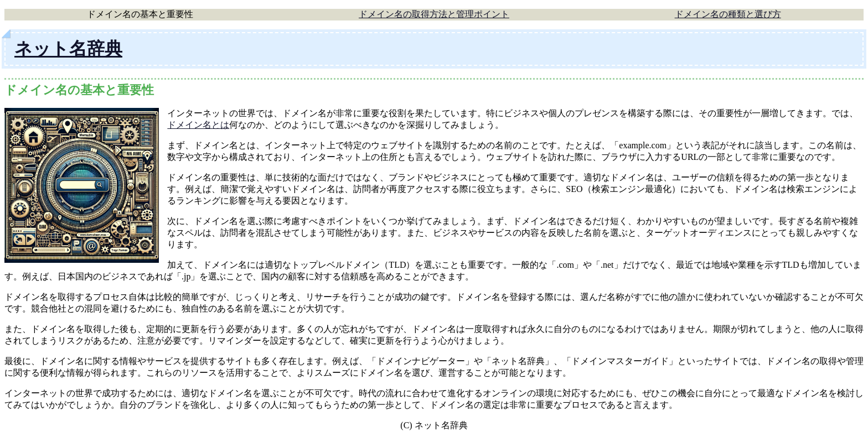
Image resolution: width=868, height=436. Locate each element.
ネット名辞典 (68, 49)
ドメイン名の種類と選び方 (728, 14)
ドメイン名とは (198, 125)
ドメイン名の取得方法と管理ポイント (434, 14)
